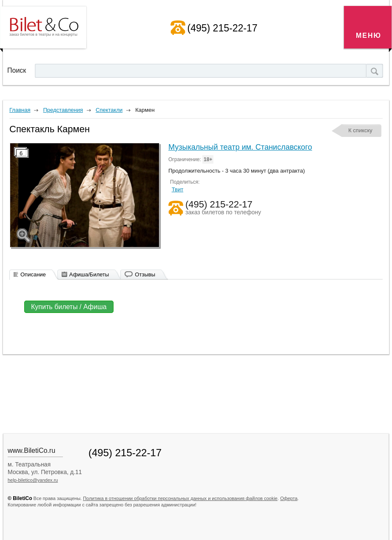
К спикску (360, 130)
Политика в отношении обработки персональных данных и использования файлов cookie (180, 498)
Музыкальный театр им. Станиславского (240, 147)
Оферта (289, 498)
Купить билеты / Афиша (69, 307)
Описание (33, 274)
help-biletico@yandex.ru (33, 480)
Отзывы (145, 274)
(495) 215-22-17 (223, 28)
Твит (178, 189)
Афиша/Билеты (89, 274)
